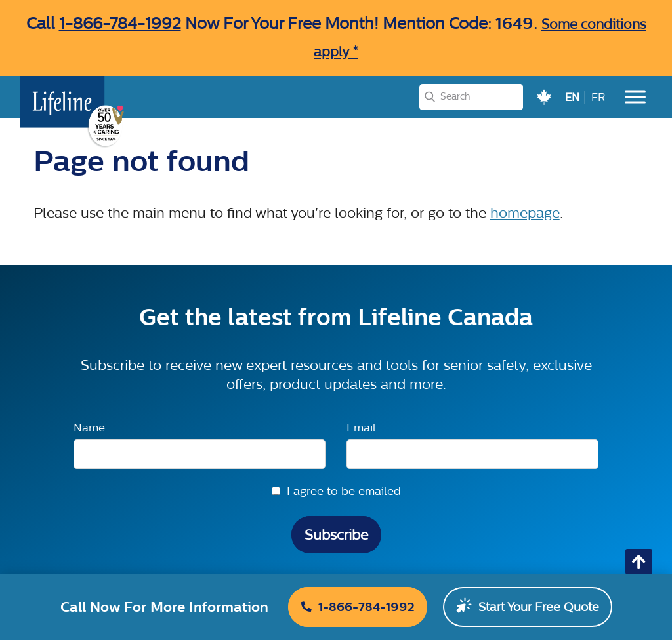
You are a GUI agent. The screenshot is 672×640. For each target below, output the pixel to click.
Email (361, 427)
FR (598, 97)
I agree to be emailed (344, 491)
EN (572, 97)
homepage (525, 213)
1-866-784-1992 (120, 23)
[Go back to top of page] (639, 562)
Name (89, 427)
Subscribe (336, 535)
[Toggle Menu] (635, 97)
